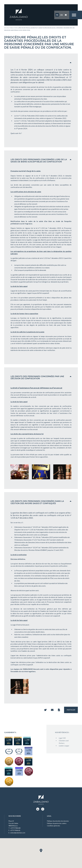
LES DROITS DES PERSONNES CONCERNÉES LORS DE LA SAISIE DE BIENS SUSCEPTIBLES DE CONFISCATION (39, 161)
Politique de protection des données (58, 821)
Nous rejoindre (15, 816)
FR (57, 15)
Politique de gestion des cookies (57, 823)
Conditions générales (53, 826)
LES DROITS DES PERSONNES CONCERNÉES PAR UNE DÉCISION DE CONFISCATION (37, 377)
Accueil (7, 28)
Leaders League (70, 746)
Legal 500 (69, 738)
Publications (14, 28)
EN (62, 15)
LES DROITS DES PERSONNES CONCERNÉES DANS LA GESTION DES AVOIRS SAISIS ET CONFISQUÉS (37, 502)
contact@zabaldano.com (18, 833)
